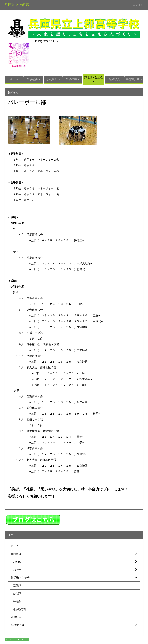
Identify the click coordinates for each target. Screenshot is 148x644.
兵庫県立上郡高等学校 (21, 5)
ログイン (138, 5)
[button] (34, 80)
